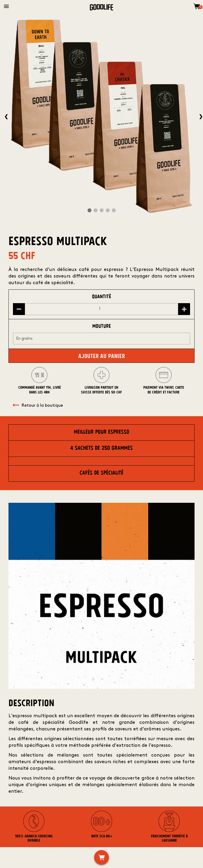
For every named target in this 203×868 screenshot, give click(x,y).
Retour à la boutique (38, 406)
